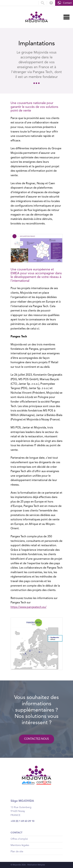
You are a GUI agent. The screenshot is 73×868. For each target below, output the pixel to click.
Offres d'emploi (19, 839)
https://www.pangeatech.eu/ (29, 607)
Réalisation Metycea (36, 865)
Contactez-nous (36, 739)
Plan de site (17, 852)
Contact (67, 3)
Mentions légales (20, 845)
